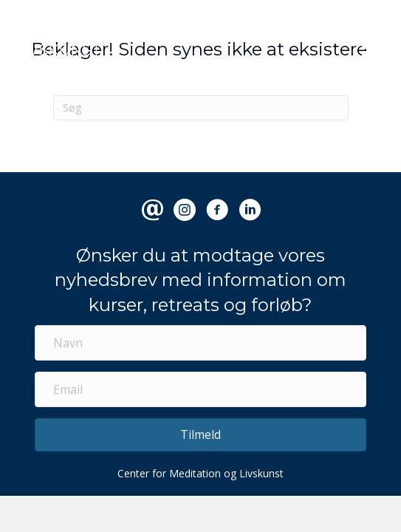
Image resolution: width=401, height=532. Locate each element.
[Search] (201, 108)
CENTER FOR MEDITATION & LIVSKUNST (122, 42)
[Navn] (200, 343)
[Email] (200, 389)
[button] (200, 435)
